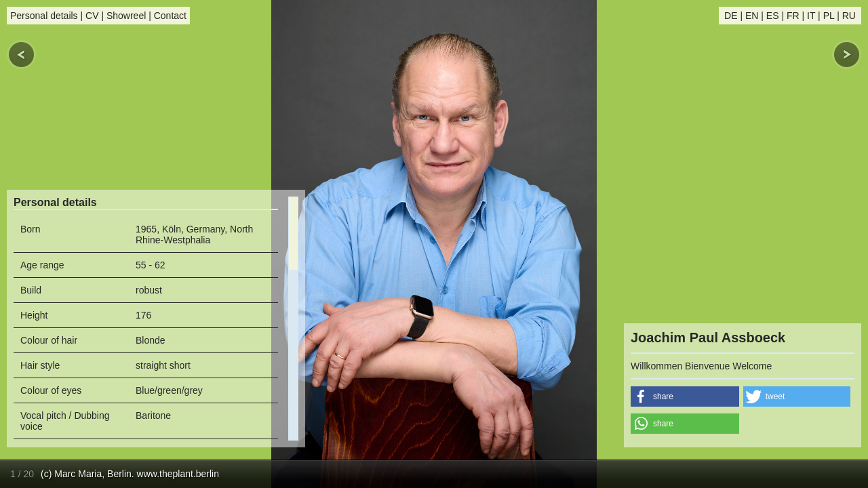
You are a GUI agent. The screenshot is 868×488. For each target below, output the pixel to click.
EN (752, 16)
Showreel (126, 16)
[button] (685, 396)
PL (829, 16)
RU (849, 16)
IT (811, 16)
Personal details (44, 16)
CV (92, 16)
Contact (170, 16)
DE (731, 16)
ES (773, 16)
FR (793, 16)
